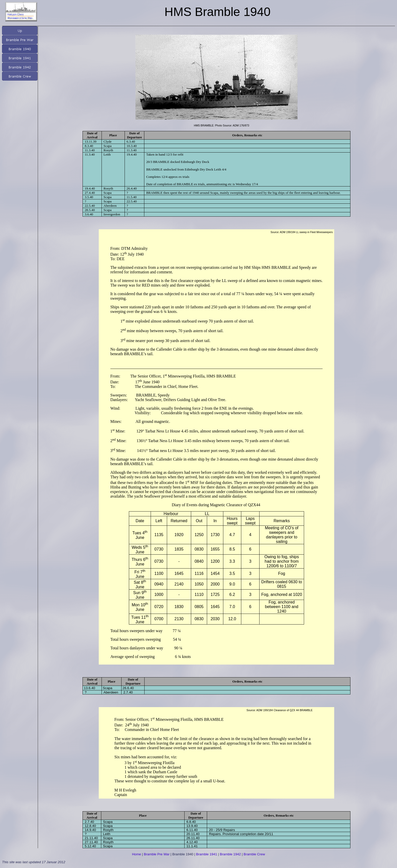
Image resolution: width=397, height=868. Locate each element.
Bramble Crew (254, 854)
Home (136, 854)
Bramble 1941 (206, 854)
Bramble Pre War (157, 854)
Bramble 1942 (230, 854)
